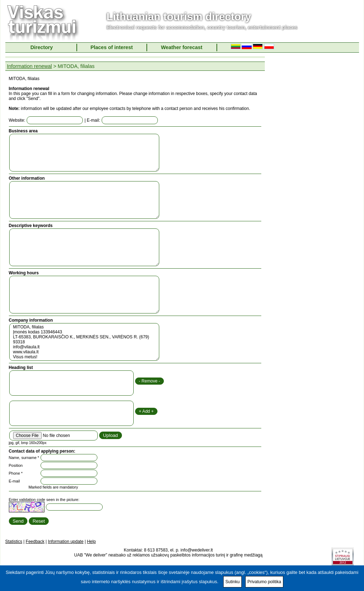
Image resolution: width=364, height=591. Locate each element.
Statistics (14, 542)
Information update (66, 542)
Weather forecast (182, 47)
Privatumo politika (264, 582)
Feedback (35, 542)
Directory (41, 47)
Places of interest (111, 47)
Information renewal (30, 66)
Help (92, 542)
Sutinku (232, 582)
